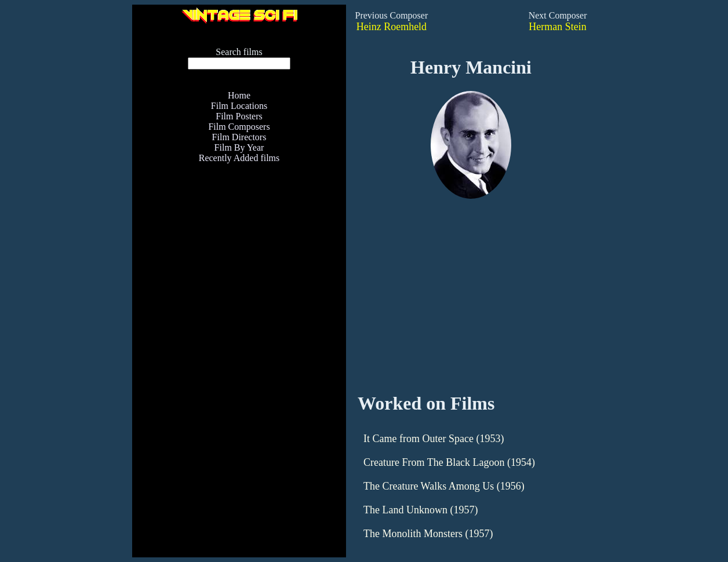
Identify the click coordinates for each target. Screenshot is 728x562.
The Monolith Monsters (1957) (428, 534)
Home (239, 95)
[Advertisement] (239, 301)
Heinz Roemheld (392, 27)
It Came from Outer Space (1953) (434, 439)
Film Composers (239, 127)
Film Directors (239, 137)
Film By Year (239, 147)
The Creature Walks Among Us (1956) (444, 486)
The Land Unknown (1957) (421, 510)
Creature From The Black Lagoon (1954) (449, 462)
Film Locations (239, 106)
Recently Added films (239, 158)
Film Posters (239, 116)
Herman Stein (557, 27)
